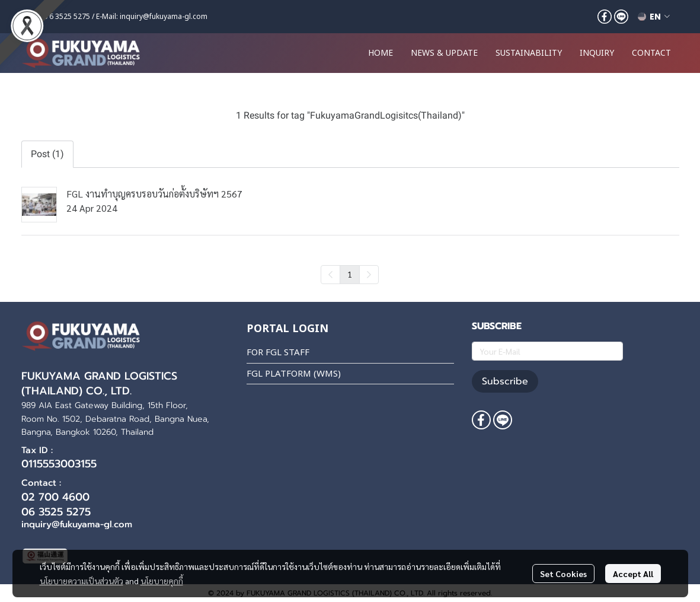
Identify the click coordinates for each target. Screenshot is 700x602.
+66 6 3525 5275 (63, 17)
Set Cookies (563, 574)
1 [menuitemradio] (350, 274)
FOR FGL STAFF (278, 353)
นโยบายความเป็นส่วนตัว (81, 581)
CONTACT (651, 53)
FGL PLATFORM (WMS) (294, 374)
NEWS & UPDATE (444, 53)
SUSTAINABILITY (529, 53)
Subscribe (505, 381)
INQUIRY (597, 53)
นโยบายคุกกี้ (162, 581)
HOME (381, 53)
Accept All (633, 574)
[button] (654, 17)
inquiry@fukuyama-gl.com (164, 17)
